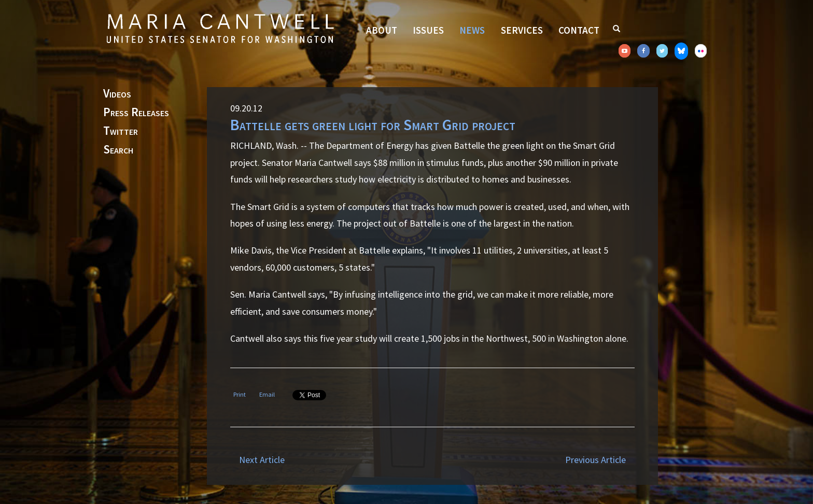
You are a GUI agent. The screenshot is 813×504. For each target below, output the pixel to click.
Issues (428, 30)
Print (240, 394)
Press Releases (136, 113)
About (382, 30)
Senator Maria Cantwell (220, 28)
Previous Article (595, 460)
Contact (579, 30)
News (472, 30)
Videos (117, 94)
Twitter (121, 131)
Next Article (262, 460)
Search (118, 150)
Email (267, 394)
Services (522, 30)
